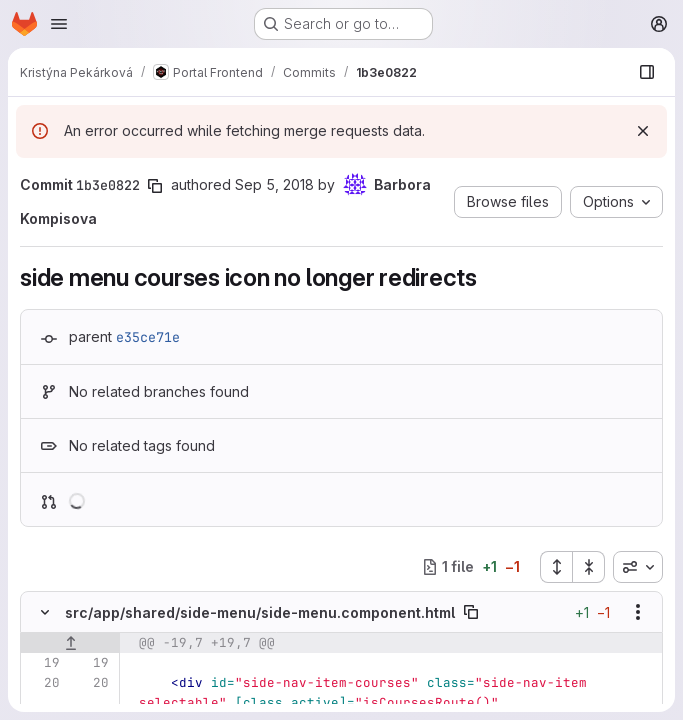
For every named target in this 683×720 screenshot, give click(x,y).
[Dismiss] (643, 131)
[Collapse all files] (589, 567)
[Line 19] (43, 663)
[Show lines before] (70, 643)
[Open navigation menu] (59, 24)
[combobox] (638, 567)
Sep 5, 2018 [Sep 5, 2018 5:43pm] (274, 184)
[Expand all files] (556, 567)
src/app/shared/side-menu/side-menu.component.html (260, 612)
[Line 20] (43, 683)
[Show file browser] (647, 72)
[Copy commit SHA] (155, 186)
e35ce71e (148, 337)
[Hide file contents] (45, 612)
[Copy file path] (471, 612)
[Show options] (638, 612)
